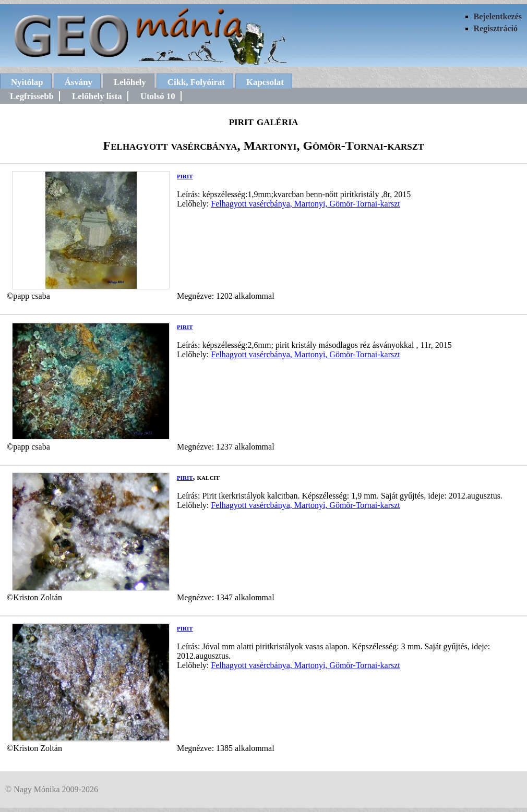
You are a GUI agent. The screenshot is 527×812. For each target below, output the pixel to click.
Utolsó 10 (158, 96)
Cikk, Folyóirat (196, 82)
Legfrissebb (32, 96)
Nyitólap (27, 82)
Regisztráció (496, 28)
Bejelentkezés (498, 16)
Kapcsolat (265, 82)
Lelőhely (130, 82)
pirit (185, 175)
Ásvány (79, 82)
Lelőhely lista (97, 96)
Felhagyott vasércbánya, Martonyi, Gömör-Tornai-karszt (305, 204)
